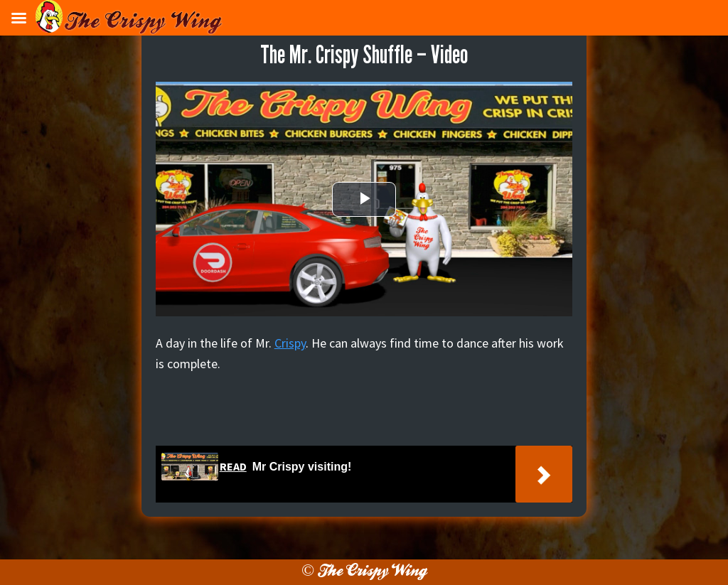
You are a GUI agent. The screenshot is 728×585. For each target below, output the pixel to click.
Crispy (290, 343)
